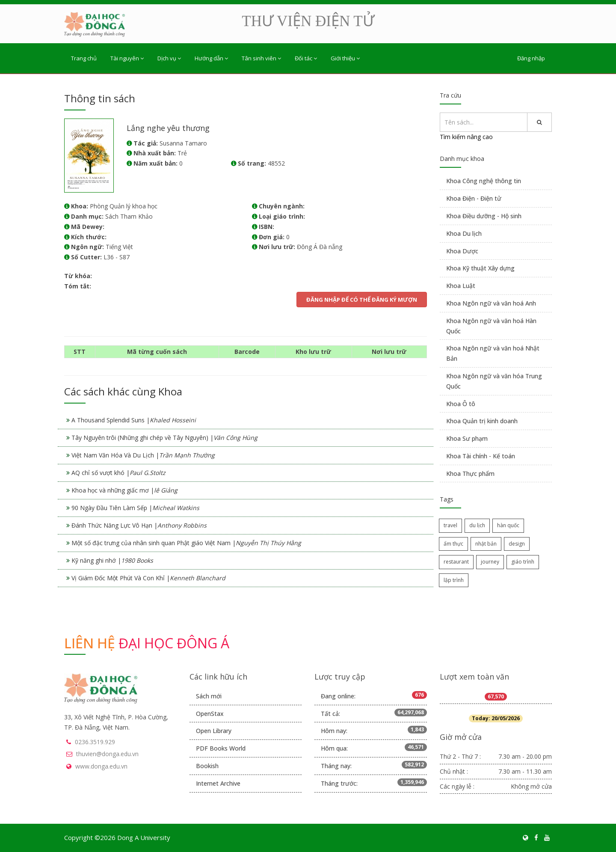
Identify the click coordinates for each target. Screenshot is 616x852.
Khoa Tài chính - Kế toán (481, 456)
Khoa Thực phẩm (470, 473)
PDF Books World (221, 748)
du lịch (477, 525)
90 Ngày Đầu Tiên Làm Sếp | (135, 508)
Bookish (207, 766)
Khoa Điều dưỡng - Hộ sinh (484, 216)
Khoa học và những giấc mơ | (124, 490)
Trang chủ (84, 58)
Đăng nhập (531, 58)
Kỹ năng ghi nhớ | (112, 560)
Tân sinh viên (261, 58)
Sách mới (209, 696)
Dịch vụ (169, 58)
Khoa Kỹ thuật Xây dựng (480, 268)
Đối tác (306, 58)
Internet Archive (218, 783)
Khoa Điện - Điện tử (474, 198)
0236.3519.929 (95, 742)
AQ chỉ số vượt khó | (118, 473)
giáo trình (523, 562)
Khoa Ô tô (461, 404)
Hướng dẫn (211, 58)
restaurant (456, 562)
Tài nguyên (127, 58)
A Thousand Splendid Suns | (134, 420)
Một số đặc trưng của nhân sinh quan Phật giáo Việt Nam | (186, 543)
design (517, 544)
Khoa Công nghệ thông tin (484, 181)
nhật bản (486, 544)
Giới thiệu (345, 58)
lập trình (454, 580)
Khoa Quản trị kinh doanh (482, 421)
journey (490, 562)
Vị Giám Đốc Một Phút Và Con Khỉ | (148, 578)
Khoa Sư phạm (467, 438)
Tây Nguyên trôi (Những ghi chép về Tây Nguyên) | (164, 438)
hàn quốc (508, 525)
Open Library (214, 731)
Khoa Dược (462, 251)
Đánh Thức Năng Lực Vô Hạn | (139, 525)
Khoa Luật (461, 286)
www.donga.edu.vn (101, 766)
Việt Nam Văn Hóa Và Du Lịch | (143, 455)
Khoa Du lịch (464, 233)
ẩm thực (453, 544)
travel (450, 525)
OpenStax (210, 714)
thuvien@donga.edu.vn (107, 754)
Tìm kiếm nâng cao (466, 137)
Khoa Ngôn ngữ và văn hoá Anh (491, 303)
